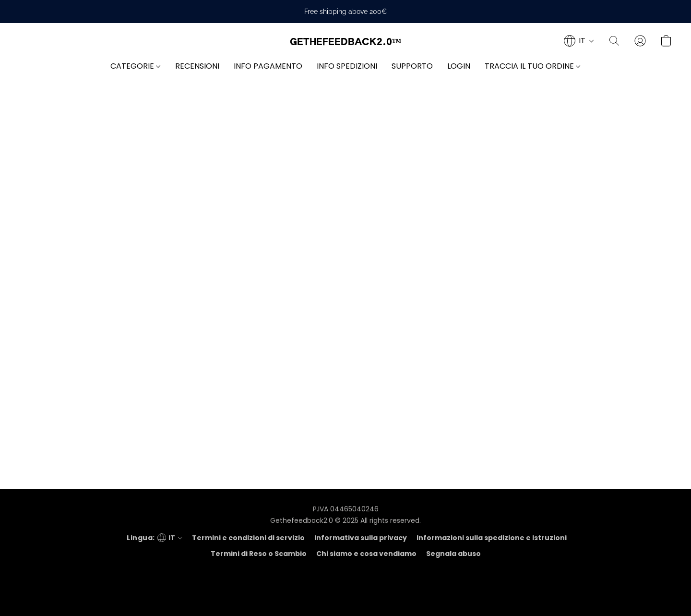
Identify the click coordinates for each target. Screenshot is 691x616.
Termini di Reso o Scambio (259, 554)
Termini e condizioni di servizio (248, 538)
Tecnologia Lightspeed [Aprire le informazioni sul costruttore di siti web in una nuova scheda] (345, 595)
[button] (346, 42)
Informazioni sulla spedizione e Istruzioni (492, 538)
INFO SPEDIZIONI (347, 66)
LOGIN (459, 66)
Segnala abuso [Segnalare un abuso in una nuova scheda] (453, 554)
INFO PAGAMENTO (268, 66)
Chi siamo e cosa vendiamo (366, 554)
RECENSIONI (197, 66)
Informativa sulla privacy (361, 538)
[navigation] (579, 41)
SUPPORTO (412, 66)
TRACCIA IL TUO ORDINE (532, 66)
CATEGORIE (135, 66)
